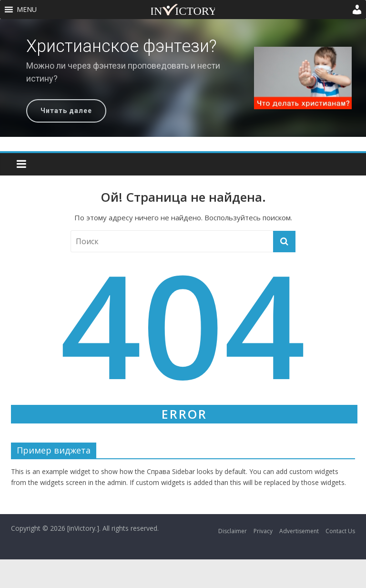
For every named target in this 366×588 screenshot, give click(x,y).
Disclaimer (233, 531)
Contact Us (340, 531)
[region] (183, 78)
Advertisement (299, 531)
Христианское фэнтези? (122, 46)
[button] (27, 10)
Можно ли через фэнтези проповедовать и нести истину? (123, 72)
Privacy (263, 531)
